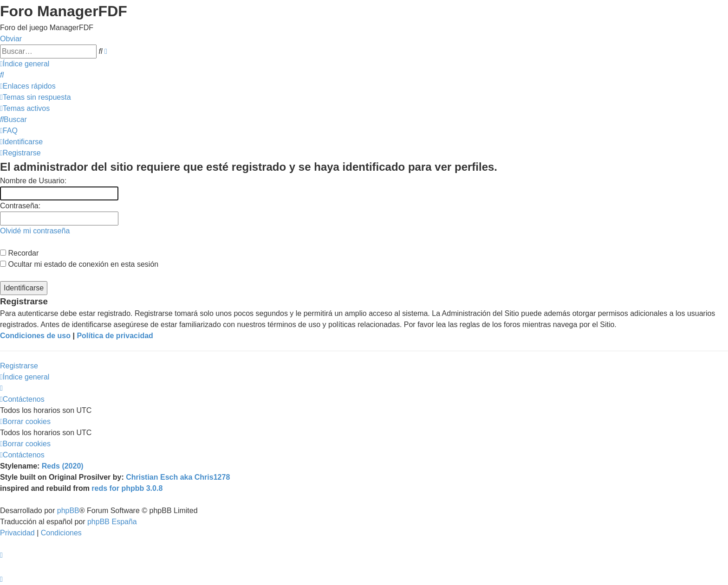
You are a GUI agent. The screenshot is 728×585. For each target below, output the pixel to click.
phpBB (68, 511)
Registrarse (19, 366)
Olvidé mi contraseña (35, 231)
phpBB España (112, 522)
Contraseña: (20, 206)
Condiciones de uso (35, 336)
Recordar (19, 253)
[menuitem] (2, 75)
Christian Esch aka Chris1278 (178, 477)
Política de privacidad (115, 336)
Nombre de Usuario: (33, 181)
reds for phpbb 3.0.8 (127, 488)
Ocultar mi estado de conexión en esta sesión (79, 264)
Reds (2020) (63, 466)
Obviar (11, 39)
